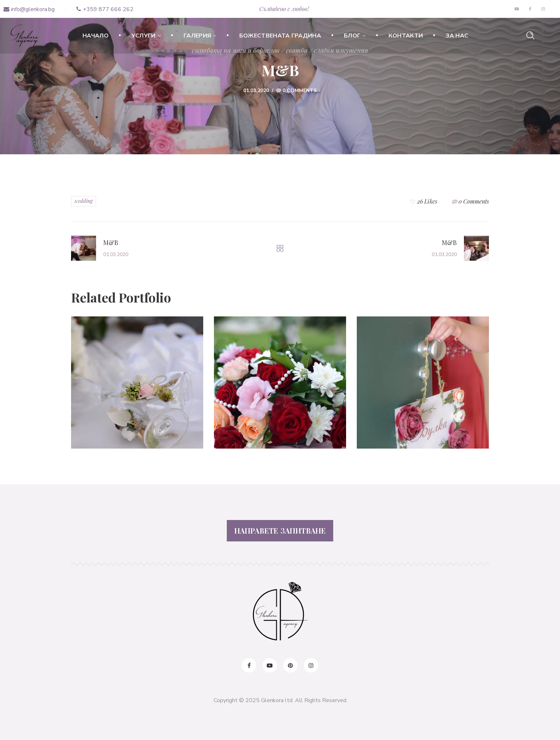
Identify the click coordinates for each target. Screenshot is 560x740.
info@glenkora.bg (29, 9)
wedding (84, 201)
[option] (137, 388)
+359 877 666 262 (105, 9)
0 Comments (300, 91)
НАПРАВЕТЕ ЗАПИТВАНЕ (280, 531)
